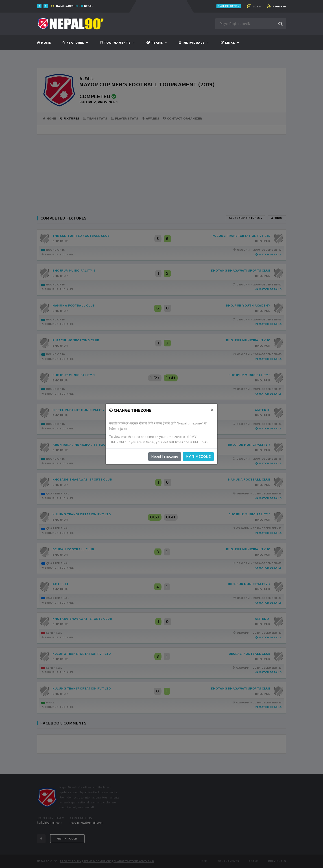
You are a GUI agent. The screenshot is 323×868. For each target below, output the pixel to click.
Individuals (192, 43)
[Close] (212, 410)
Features (73, 43)
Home (44, 43)
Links (228, 43)
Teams (155, 43)
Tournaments (116, 43)
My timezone (198, 457)
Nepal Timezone (165, 456)
